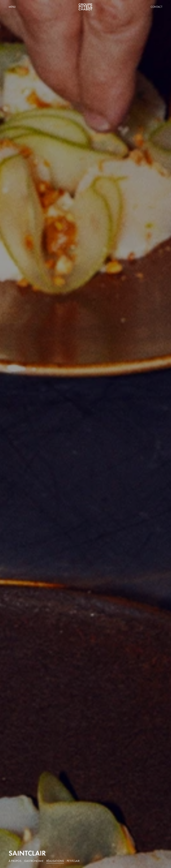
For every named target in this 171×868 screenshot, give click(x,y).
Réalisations (55, 861)
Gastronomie (34, 861)
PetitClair (73, 861)
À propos (15, 861)
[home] (85, 7)
